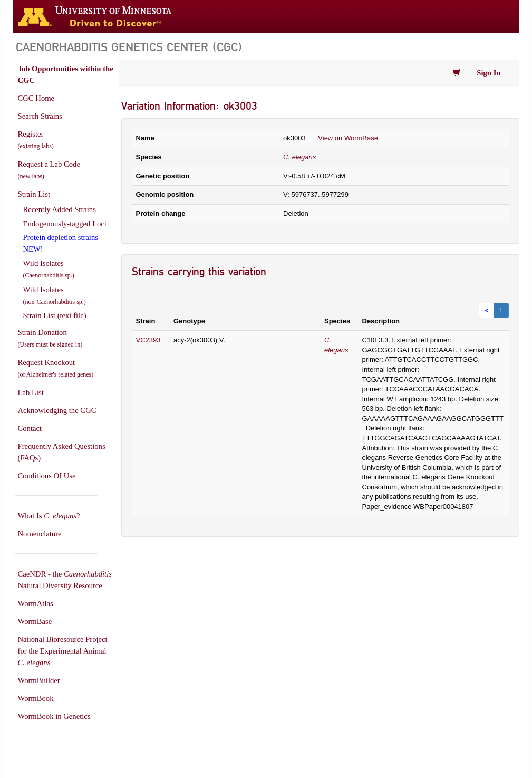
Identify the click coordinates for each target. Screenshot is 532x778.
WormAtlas (36, 603)
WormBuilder (39, 680)
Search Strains (40, 116)
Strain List (34, 194)
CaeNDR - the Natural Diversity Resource (65, 580)
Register (36, 140)
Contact (30, 428)
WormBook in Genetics (54, 716)
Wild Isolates (49, 269)
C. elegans (299, 157)
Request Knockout (56, 368)
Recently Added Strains (60, 209)
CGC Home (36, 98)
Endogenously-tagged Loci (65, 224)
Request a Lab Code (49, 170)
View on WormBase (348, 138)
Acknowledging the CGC (57, 410)
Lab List (31, 392)
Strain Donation (50, 338)
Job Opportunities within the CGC (66, 74)
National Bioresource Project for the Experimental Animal (63, 651)
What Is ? (49, 516)
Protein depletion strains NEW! (61, 243)
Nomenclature (40, 534)
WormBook (36, 698)
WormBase (35, 621)
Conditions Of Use (47, 476)
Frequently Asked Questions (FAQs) (62, 452)
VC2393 (148, 340)
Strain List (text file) (55, 315)
